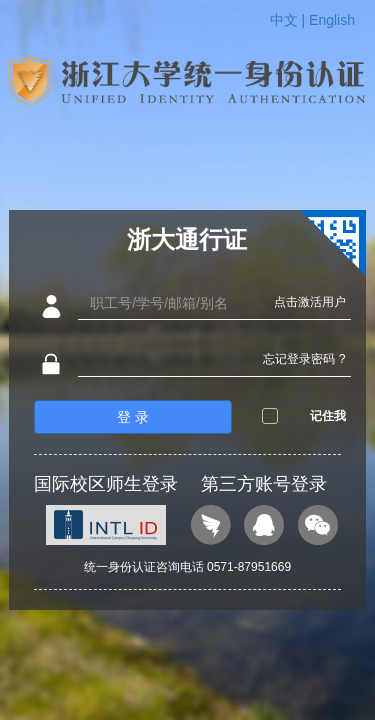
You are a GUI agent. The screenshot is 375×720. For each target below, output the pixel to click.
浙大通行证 (187, 239)
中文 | (289, 20)
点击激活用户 (310, 302)
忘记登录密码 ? (304, 359)
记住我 (328, 416)
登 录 (133, 417)
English (332, 20)
